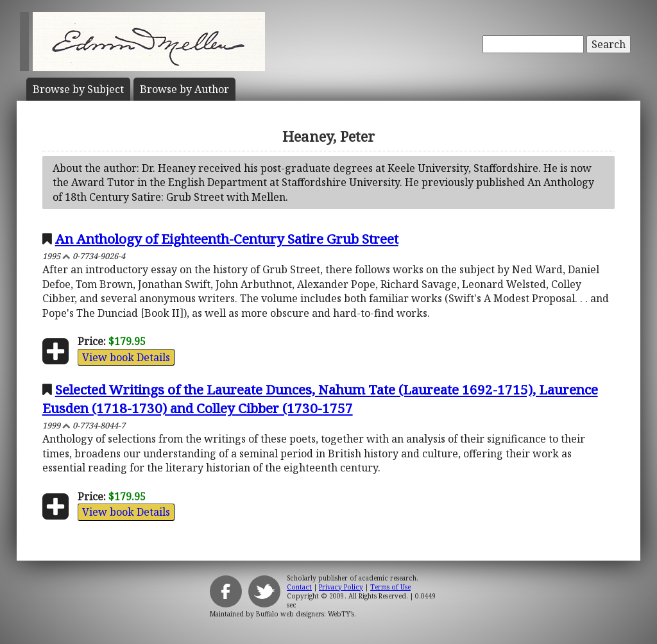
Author (184, 89)
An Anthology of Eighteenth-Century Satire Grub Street (227, 239)
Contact (299, 587)
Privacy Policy (341, 587)
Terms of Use (390, 587)
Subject (78, 89)
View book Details (126, 357)
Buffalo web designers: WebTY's (305, 614)
